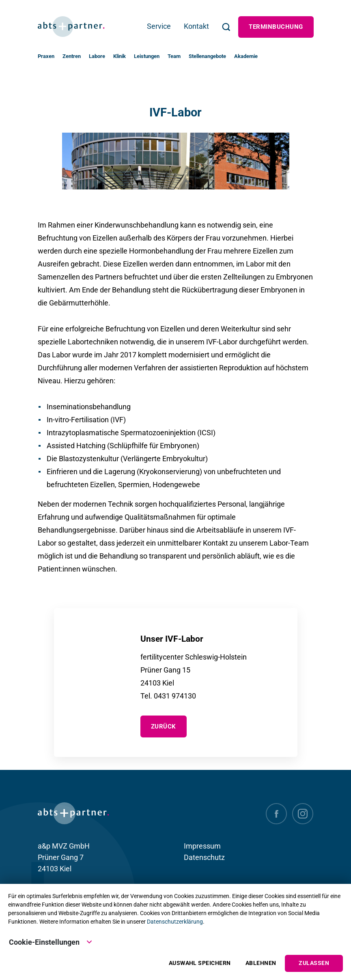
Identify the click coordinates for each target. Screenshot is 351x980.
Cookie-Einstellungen (51, 941)
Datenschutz (204, 857)
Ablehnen (261, 963)
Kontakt (196, 26)
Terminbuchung (276, 27)
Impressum (202, 846)
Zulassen (314, 963)
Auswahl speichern (200, 963)
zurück (164, 726)
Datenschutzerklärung (175, 922)
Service (159, 26)
